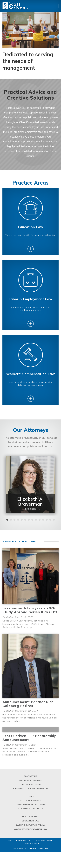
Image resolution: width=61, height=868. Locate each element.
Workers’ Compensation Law (31, 842)
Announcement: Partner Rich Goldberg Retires (28, 716)
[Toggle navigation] (56, 6)
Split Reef (43, 861)
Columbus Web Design (24, 861)
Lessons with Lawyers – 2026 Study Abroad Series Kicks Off (30, 623)
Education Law (30, 833)
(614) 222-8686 (35, 793)
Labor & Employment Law (30, 838)
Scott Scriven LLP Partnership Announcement (30, 750)
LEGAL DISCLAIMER (44, 853)
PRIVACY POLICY (33, 856)
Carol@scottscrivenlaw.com (30, 801)
